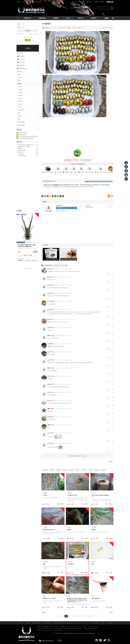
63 (69, 616)
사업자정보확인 (58, 628)
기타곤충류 (103, 470)
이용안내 (96, 623)
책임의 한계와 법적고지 (60, 623)
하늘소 (19, 74)
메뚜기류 (84, 470)
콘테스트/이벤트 (21, 122)
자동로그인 (20, 34)
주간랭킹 (27, 260)
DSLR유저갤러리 (22, 68)
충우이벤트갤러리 (21, 125)
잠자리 (19, 81)
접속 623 (102, 2)
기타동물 (19, 116)
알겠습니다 (28, 148)
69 (89, 616)
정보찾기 (89, 2)
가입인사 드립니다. (22, 133)
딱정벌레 (19, 71)
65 (76, 616)
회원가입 (82, 2)
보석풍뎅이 (87, 205)
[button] (111, 461)
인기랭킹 (34, 260)
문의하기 (103, 623)
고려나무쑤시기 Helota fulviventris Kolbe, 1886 (28, 136)
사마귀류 (90, 470)
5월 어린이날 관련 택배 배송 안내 (25, 138)
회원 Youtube (21, 62)
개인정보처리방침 (36, 623)
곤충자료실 (42, 18)
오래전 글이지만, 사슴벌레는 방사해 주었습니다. (28, 145)
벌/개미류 (72, 470)
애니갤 (19, 119)
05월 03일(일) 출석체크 (36, 2)
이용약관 (28, 623)
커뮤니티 (81, 18)
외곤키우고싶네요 (28, 150)
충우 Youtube (21, 59)
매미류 (52, 470)
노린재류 (58, 470)
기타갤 (19, 113)
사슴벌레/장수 (21, 65)
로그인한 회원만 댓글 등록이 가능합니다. (77, 456)
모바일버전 (110, 623)
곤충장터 (94, 18)
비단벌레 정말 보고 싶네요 (28, 147)
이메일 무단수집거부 (47, 623)
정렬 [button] (111, 612)
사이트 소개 (20, 623)
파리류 (78, 470)
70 (92, 616)
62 (66, 616)
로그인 (75, 2)
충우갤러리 (21, 56)
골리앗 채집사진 (89, 207)
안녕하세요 (28, 152)
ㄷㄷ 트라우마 (28, 154)
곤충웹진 (56, 18)
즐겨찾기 (18, 2)
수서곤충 (65, 470)
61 (63, 616)
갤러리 (68, 18)
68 (86, 616)
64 (73, 616)
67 (82, 616)
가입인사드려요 (21, 134)
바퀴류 (97, 470)
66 (79, 616)
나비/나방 (20, 78)
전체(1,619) (45, 470)
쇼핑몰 (96, 2)
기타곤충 (19, 84)
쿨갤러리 (20, 53)
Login (28, 31)
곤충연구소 (27, 18)
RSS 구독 (25, 2)
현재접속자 (20, 260)
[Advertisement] (77, 132)
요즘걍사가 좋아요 (28, 156)
